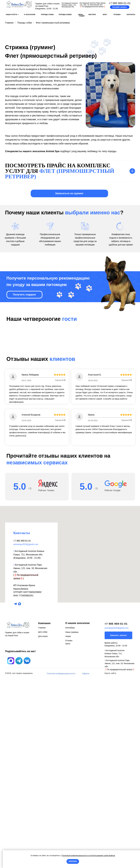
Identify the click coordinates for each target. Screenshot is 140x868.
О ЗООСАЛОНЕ (30, 14)
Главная (9, 23)
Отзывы (69, 829)
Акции (68, 825)
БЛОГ (105, 14)
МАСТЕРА (92, 14)
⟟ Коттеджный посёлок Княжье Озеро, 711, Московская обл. (115, 842)
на (90, 856)
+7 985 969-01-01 (120, 3)
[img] (19, 4)
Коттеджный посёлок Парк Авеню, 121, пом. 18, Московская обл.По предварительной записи (93, 5)
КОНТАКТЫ (131, 14)
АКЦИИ (82, 16)
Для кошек (43, 825)
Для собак (43, 821)
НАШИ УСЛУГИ (11, 14)
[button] (120, 7)
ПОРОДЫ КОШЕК (65, 14)
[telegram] (15, 793)
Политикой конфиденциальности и (75, 856)
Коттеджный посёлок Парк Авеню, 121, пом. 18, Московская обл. (30, 757)
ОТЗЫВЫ (117, 14)
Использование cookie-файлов (103, 856)
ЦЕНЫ (80, 14)
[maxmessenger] (20, 793)
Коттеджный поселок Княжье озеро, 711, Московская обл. (70, 5)
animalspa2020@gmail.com (26, 733)
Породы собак (25, 23)
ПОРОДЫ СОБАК (47, 14)
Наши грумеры (72, 821)
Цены (68, 832)
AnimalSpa (70, 816)
